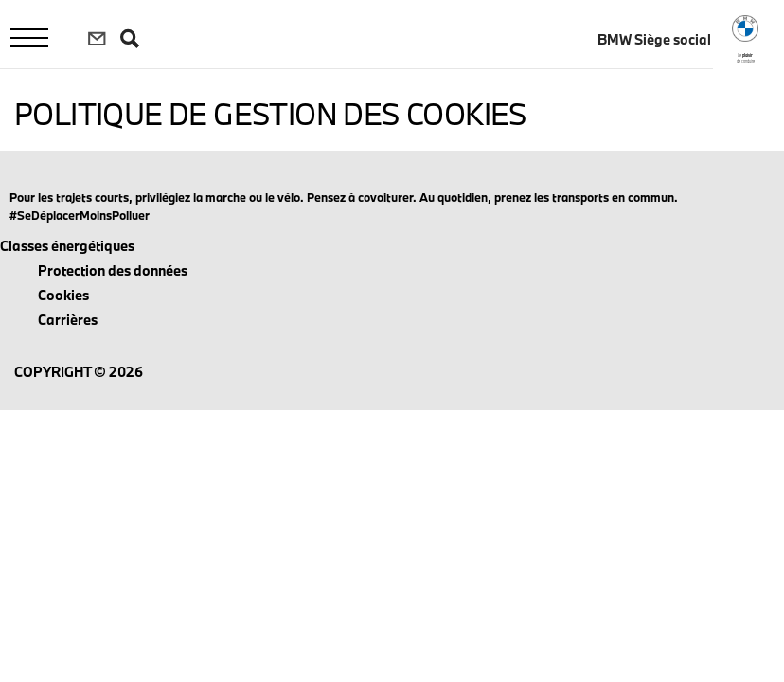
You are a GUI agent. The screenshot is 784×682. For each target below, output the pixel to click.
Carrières (68, 320)
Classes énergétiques (67, 246)
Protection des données (113, 270)
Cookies (63, 295)
